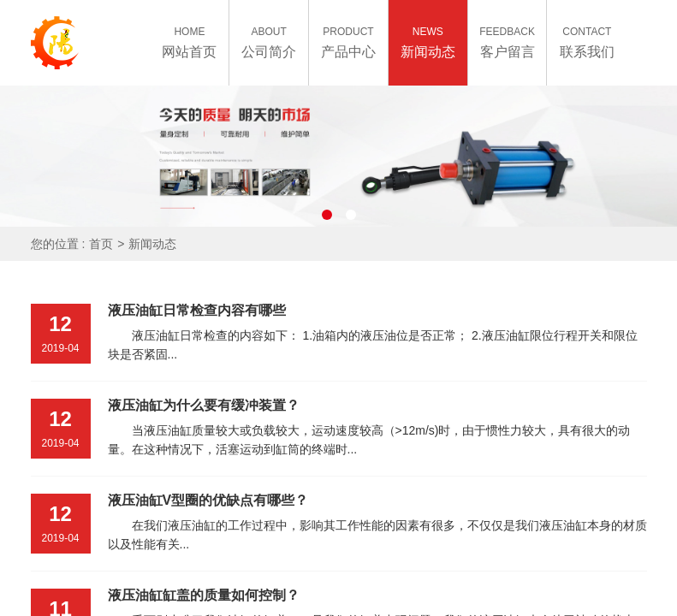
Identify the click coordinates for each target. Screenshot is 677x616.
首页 (101, 244)
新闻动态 (152, 244)
